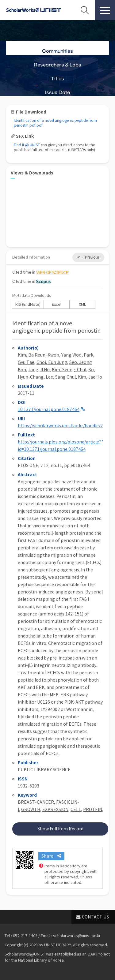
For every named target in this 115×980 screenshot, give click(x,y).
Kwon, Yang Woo (65, 355)
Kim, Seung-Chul (69, 370)
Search (85, 10)
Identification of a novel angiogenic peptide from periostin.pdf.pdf (55, 123)
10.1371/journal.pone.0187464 (49, 410)
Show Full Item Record (60, 829)
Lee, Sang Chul (61, 377)
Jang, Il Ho (39, 370)
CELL (76, 810)
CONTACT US (95, 917)
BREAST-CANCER (36, 802)
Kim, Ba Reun (32, 355)
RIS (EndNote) (28, 304)
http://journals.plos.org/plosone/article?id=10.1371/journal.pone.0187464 (59, 446)
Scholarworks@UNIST (34, 10)
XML (82, 304)
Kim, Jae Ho (90, 377)
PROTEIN (93, 810)
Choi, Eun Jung (52, 362)
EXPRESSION (55, 810)
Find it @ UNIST (27, 145)
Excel (57, 304)
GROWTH (31, 810)
